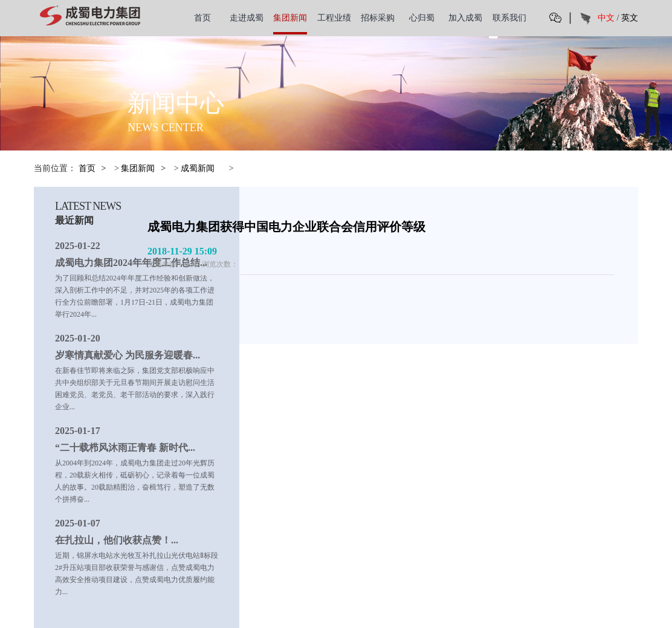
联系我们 (509, 18)
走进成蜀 (247, 18)
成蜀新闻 (198, 168)
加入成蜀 (465, 18)
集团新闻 (290, 18)
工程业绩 (334, 18)
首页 (202, 18)
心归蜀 (422, 18)
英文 (630, 18)
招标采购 (378, 18)
